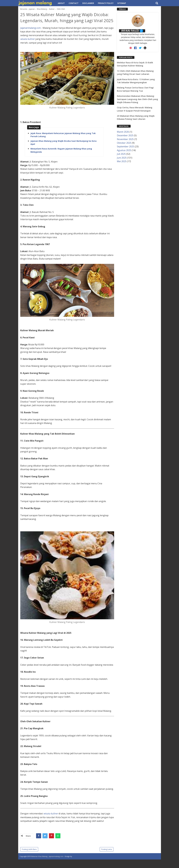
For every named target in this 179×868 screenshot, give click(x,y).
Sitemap (122, 3)
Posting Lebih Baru (29, 856)
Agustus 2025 (124, 150)
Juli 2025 (121, 154)
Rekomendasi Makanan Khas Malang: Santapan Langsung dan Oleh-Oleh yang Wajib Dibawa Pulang (137, 99)
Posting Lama (107, 856)
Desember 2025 (125, 135)
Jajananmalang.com (30, 35)
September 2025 (126, 146)
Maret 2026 (123, 132)
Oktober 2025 (124, 143)
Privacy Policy (106, 3)
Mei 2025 (122, 161)
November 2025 (125, 139)
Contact (74, 3)
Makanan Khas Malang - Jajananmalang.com (47, 863)
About (61, 3)
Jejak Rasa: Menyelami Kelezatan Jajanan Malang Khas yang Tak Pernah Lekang (63, 142)
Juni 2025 (122, 158)
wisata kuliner (28, 46)
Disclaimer (88, 3)
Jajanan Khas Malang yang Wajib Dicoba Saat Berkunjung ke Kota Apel (63, 150)
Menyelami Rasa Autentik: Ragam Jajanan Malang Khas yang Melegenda (61, 157)
